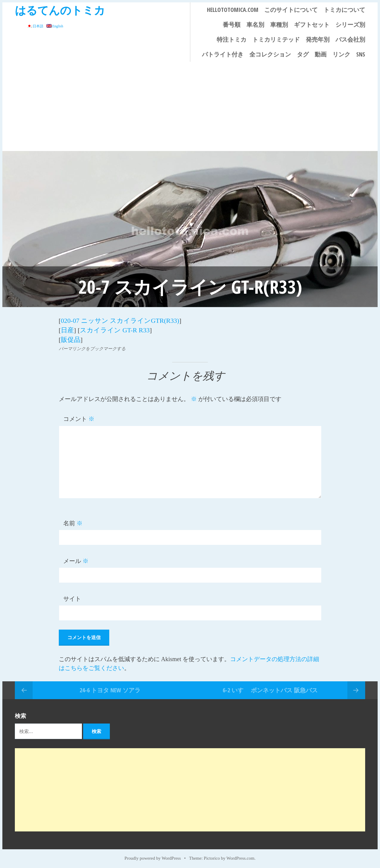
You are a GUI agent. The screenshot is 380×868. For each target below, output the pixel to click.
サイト (72, 597)
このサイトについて (291, 10)
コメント (79, 417)
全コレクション (270, 54)
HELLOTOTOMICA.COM (233, 10)
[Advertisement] (190, 106)
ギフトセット (312, 25)
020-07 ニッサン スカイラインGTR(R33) (120, 320)
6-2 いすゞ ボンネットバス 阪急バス (270, 688)
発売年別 (318, 39)
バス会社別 (350, 39)
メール (76, 559)
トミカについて (344, 10)
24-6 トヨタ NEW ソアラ (110, 688)
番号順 (232, 25)
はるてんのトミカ (60, 10)
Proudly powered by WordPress (153, 857)
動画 (321, 54)
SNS (361, 54)
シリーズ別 (350, 25)
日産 (67, 329)
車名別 (255, 25)
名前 (73, 522)
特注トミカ (232, 39)
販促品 (71, 338)
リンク (341, 54)
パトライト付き (223, 54)
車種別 (279, 25)
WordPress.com (240, 857)
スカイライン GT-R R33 (115, 329)
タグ (303, 54)
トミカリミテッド (276, 39)
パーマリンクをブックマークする (92, 347)
